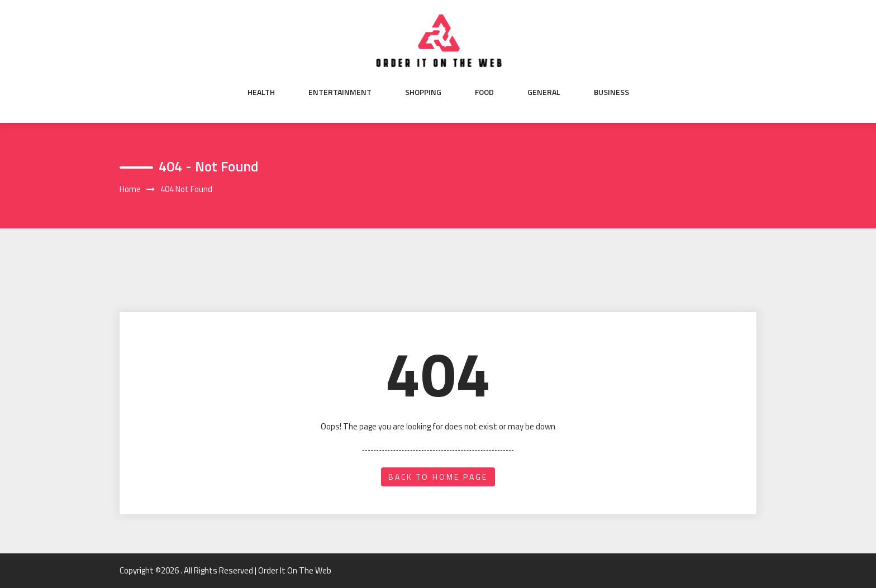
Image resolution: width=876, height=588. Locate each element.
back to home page (438, 477)
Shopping (423, 92)
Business (611, 92)
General (544, 92)
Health (261, 92)
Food (484, 92)
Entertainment (340, 92)
